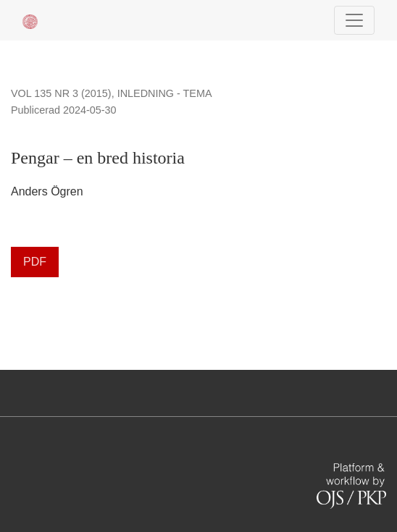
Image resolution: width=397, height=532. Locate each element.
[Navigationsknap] (354, 20)
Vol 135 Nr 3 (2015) (61, 93)
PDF (35, 262)
